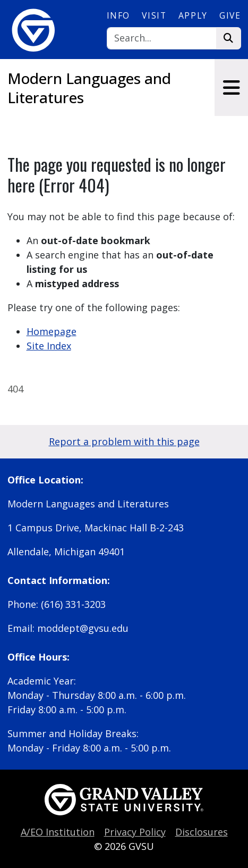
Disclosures (202, 832)
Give (230, 15)
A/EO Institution (58, 832)
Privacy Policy (135, 832)
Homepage (52, 331)
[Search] (162, 39)
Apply (193, 15)
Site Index (49, 346)
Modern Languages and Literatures (89, 88)
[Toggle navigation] (231, 87)
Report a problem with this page (124, 441)
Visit (154, 15)
